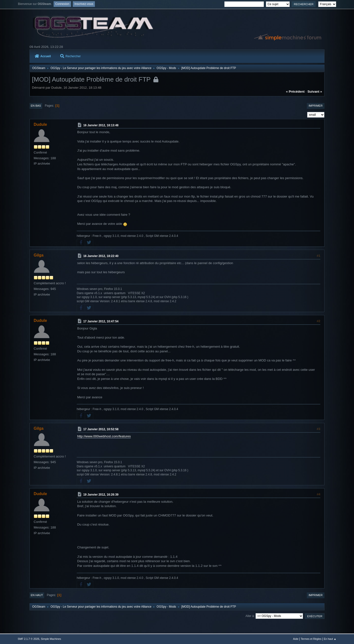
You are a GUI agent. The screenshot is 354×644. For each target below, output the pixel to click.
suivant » (315, 92)
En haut (37, 595)
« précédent (295, 92)
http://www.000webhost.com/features (104, 436)
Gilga (39, 255)
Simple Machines (51, 639)
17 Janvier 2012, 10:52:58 (101, 429)
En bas (36, 106)
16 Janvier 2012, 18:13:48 (101, 125)
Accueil (43, 56)
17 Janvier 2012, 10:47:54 (101, 321)
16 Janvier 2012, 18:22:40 (101, 256)
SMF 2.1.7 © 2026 (29, 639)
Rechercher (70, 56)
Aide (296, 639)
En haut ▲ (330, 639)
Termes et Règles (311, 639)
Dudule (40, 124)
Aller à (250, 616)
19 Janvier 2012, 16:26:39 (101, 495)
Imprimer (316, 106)
